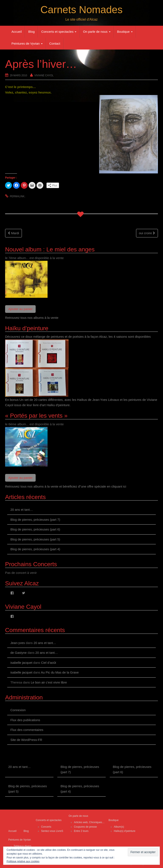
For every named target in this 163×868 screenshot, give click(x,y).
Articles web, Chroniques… (89, 822)
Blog (31, 32)
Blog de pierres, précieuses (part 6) (35, 529)
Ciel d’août (48, 663)
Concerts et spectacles (59, 32)
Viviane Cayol (44, 75)
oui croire (147, 233)
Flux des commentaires (27, 730)
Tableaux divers (22, 846)
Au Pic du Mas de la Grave (60, 672)
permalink (17, 196)
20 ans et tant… (22, 510)
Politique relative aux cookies (23, 861)
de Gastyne (19, 653)
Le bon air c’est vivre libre (49, 682)
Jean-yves (18, 643)
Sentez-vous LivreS (52, 831)
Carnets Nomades (82, 10)
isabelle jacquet (21, 663)
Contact (55, 43)
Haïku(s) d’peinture (124, 831)
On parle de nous (97, 32)
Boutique (125, 32)
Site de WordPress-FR (26, 740)
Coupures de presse (85, 827)
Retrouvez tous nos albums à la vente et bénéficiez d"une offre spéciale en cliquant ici (66, 486)
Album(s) (119, 827)
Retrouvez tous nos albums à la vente (32, 318)
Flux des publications (25, 720)
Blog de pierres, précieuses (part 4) (35, 549)
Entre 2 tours (81, 831)
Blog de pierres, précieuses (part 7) (35, 520)
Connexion (18, 710)
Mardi (13, 233)
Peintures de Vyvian (27, 43)
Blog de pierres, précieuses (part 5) (35, 539)
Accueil (17, 32)
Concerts (46, 827)
